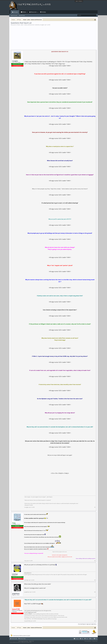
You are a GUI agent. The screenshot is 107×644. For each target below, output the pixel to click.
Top (91, 639)
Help (82, 639)
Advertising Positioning (23, 641)
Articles (44, 12)
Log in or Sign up (79, 1)
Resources (34, 12)
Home (86, 639)
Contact (76, 639)
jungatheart (16, 593)
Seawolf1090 (27, 621)
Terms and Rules (88, 641)
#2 (95, 561)
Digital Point (31, 641)
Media (24, 12)
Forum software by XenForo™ (21, 642)
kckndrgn (15, 574)
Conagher (42, 25)
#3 (95, 580)
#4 (95, 592)
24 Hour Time (22, 639)
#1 (95, 507)
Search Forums (14, 15)
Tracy (25, 561)
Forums (16, 12)
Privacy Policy (95, 641)
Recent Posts (22, 15)
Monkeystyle (14, 639)
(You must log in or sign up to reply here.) (87, 624)
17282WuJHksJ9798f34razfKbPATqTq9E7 (21, 636)
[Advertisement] (54, 37)
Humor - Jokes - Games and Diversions (26, 25)
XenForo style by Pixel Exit (38, 642)
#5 (95, 621)
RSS (95, 639)
